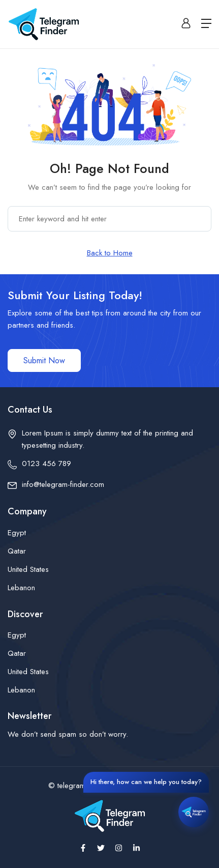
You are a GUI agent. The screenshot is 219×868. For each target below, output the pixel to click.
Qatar (17, 551)
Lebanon (21, 588)
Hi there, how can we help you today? (146, 782)
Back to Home (110, 253)
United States (28, 569)
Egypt (17, 533)
